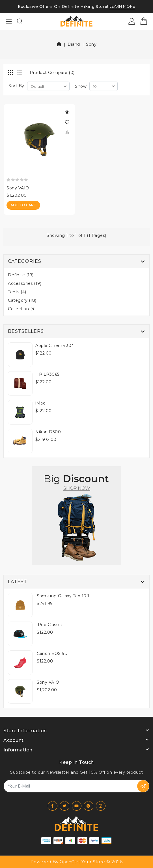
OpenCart (70, 862)
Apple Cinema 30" (54, 346)
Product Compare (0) (52, 73)
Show (81, 86)
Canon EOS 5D (52, 653)
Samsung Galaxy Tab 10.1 (63, 596)
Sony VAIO (18, 188)
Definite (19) (21, 275)
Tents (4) (17, 292)
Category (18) (22, 300)
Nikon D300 (48, 432)
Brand (74, 44)
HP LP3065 (47, 374)
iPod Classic (49, 625)
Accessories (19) (25, 283)
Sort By (16, 86)
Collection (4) (22, 309)
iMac (40, 403)
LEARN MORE (122, 6)
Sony (91, 44)
